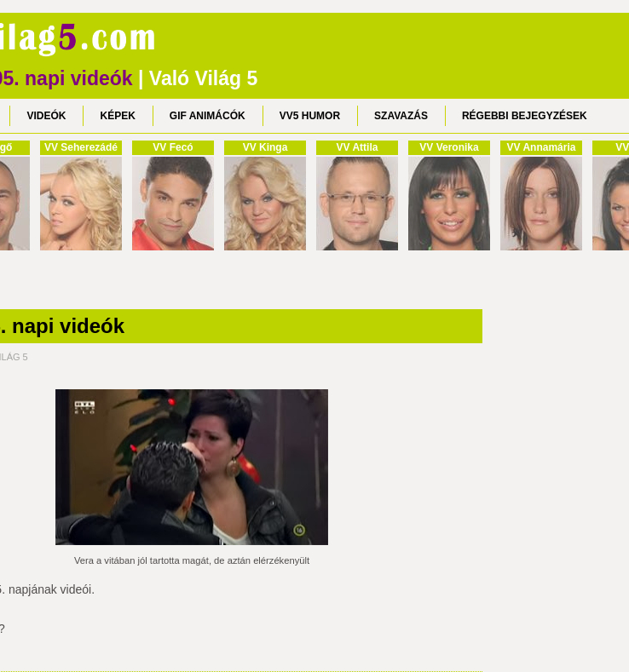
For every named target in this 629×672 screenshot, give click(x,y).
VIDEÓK (46, 116)
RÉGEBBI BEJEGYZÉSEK (525, 116)
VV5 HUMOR (310, 116)
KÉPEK (117, 116)
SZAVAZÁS (401, 116)
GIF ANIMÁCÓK (208, 116)
